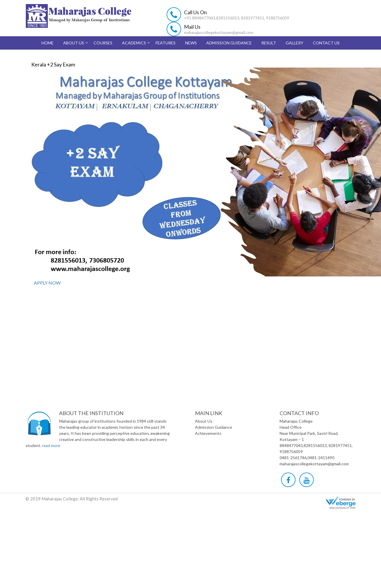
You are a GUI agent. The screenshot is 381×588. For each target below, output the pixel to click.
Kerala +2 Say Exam (53, 64)
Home (48, 43)
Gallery (295, 43)
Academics (134, 43)
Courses (103, 43)
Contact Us (326, 43)
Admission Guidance (229, 43)
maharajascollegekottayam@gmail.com (219, 32)
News (191, 43)
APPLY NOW (47, 283)
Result (269, 43)
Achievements (208, 433)
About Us (74, 43)
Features (166, 43)
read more (51, 445)
